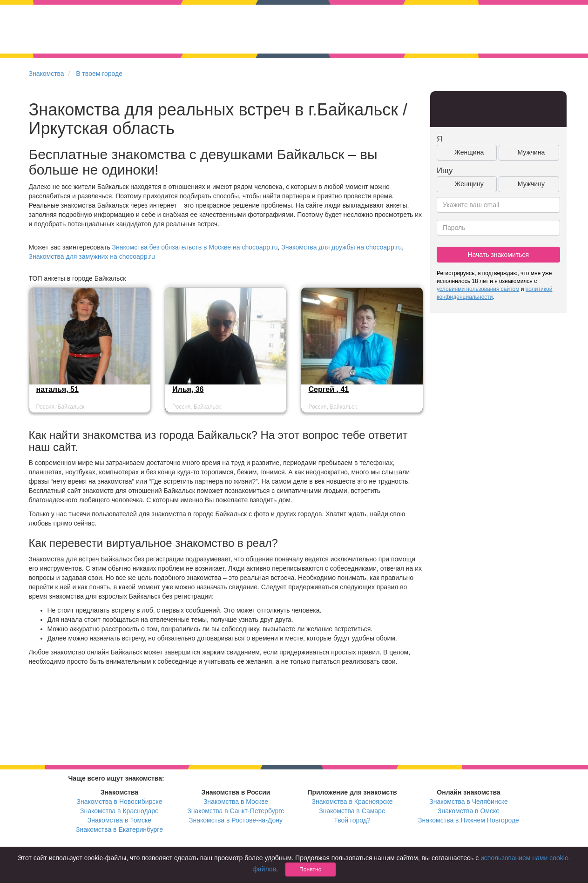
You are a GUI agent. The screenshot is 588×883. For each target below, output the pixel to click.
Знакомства (47, 74)
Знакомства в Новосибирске (120, 802)
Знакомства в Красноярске (352, 802)
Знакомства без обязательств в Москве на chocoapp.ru (195, 247)
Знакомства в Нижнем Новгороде (469, 820)
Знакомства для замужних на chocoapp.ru (92, 256)
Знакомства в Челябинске (468, 802)
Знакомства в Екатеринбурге (119, 829)
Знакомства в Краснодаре (119, 811)
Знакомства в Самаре (352, 811)
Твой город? (352, 820)
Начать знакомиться (498, 255)
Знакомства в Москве (236, 802)
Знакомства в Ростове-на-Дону (236, 820)
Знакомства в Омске (469, 811)
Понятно (310, 870)
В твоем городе (99, 74)
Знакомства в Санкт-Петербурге (236, 811)
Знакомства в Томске (119, 820)
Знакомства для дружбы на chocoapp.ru (341, 247)
